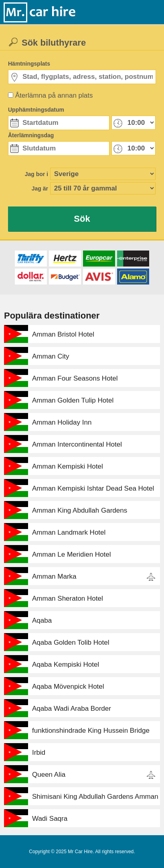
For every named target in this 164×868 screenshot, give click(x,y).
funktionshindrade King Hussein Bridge (91, 731)
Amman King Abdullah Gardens (80, 510)
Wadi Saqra (50, 819)
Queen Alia (49, 775)
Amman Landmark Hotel (69, 532)
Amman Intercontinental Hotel (77, 444)
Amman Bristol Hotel (63, 334)
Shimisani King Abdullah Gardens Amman (95, 797)
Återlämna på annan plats (54, 95)
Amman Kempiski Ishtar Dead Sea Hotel (93, 488)
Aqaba (42, 620)
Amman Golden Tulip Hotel (73, 400)
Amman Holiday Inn (62, 422)
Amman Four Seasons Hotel (75, 378)
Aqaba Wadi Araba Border (72, 709)
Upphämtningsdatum (36, 110)
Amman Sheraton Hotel (68, 598)
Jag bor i (36, 174)
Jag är (40, 188)
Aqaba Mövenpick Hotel (68, 687)
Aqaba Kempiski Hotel (66, 665)
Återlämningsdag (31, 135)
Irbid (39, 753)
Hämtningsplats (29, 64)
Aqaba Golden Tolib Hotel (71, 642)
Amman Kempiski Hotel (68, 466)
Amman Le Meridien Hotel (72, 554)
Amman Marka (54, 576)
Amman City (51, 356)
